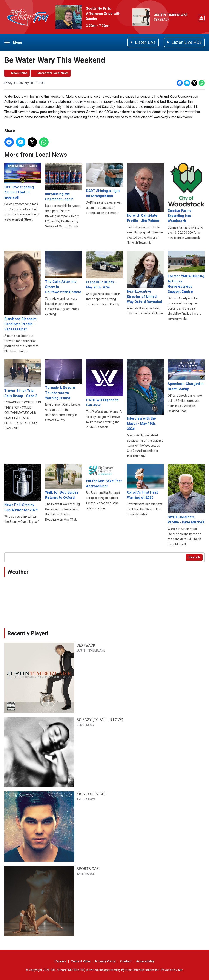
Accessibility (145, 961)
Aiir (180, 970)
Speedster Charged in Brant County (186, 375)
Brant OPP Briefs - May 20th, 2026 (104, 270)
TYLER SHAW (86, 799)
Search (194, 557)
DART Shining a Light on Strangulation (104, 180)
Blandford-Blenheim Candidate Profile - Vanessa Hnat (23, 291)
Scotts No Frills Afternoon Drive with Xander (103, 14)
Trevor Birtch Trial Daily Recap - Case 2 (23, 379)
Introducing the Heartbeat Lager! (64, 182)
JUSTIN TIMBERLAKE (171, 15)
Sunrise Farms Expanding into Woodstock (186, 193)
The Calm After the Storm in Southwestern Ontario (64, 272)
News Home (19, 73)
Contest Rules (81, 961)
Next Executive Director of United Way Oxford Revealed (145, 277)
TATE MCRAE (86, 874)
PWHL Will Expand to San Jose (104, 383)
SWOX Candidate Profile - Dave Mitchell (186, 494)
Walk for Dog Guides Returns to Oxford (64, 482)
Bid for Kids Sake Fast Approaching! (104, 476)
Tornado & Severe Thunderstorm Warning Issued (64, 380)
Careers (60, 961)
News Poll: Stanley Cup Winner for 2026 (23, 488)
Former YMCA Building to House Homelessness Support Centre (186, 272)
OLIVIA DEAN (85, 725)
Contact (126, 961)
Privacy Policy (105, 961)
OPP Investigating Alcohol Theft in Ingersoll (23, 181)
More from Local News (53, 73)
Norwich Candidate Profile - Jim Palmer (145, 193)
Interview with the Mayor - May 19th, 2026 (145, 395)
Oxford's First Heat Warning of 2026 (145, 482)
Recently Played (28, 633)
